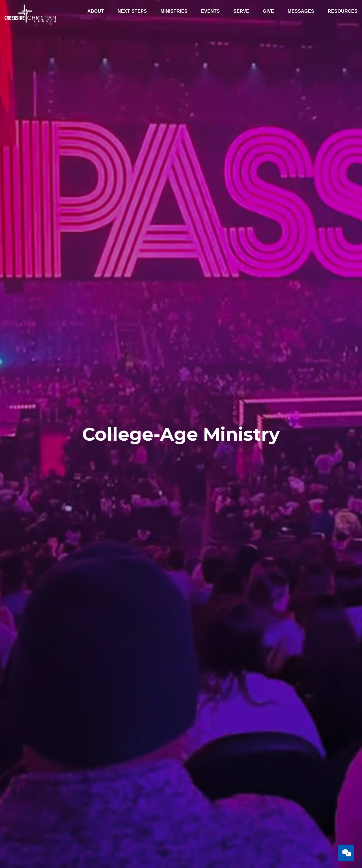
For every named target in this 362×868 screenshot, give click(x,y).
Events (210, 11)
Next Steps (132, 11)
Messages (301, 11)
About (96, 11)
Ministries (174, 11)
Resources (343, 11)
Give (268, 11)
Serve (241, 11)
